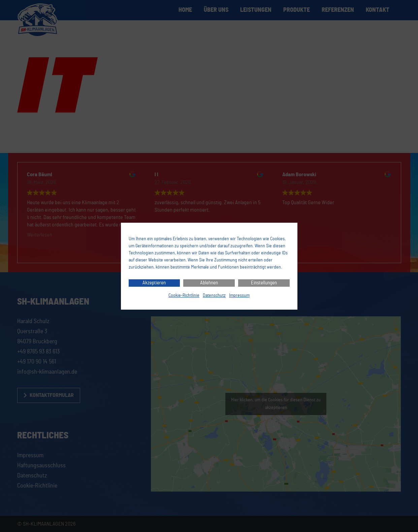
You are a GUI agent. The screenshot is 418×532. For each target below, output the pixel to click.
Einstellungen (264, 283)
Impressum (239, 295)
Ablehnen (209, 283)
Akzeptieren (154, 283)
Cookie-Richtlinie (184, 295)
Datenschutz (214, 295)
